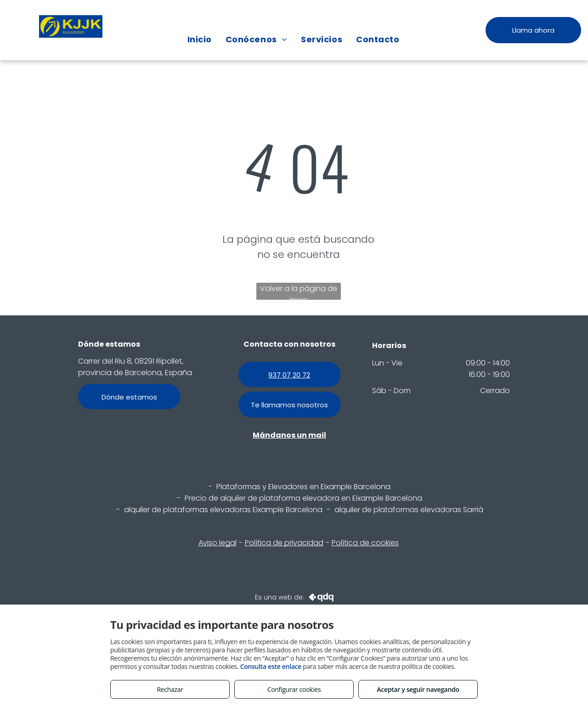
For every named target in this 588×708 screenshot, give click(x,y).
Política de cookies (365, 543)
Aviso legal (218, 543)
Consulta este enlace (271, 666)
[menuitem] (200, 39)
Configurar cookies (294, 689)
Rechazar (170, 689)
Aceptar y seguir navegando (418, 689)
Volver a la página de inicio (299, 291)
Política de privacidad (284, 543)
